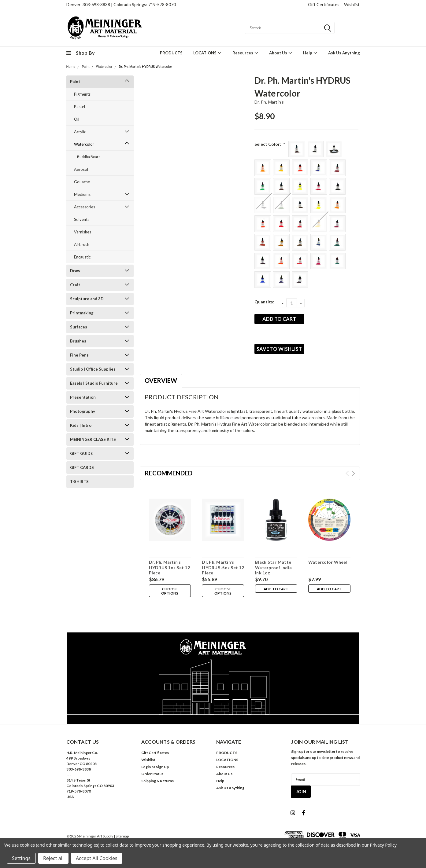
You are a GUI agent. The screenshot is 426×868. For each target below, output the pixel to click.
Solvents (82, 219)
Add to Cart (276, 594)
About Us (281, 53)
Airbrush (82, 244)
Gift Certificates (324, 4)
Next (353, 478)
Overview (161, 385)
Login (146, 771)
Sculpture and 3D (87, 299)
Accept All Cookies (97, 858)
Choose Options (170, 596)
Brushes (78, 341)
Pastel (80, 107)
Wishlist (352, 4)
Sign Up (162, 771)
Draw (75, 271)
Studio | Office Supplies (93, 369)
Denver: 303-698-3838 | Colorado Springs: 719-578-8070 (121, 4)
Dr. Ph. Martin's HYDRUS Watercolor (146, 67)
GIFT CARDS (82, 467)
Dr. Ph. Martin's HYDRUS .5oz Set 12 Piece (223, 572)
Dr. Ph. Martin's (269, 102)
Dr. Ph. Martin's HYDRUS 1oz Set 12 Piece (169, 572)
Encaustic (82, 257)
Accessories (85, 207)
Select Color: (270, 144)
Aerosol (81, 169)
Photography (83, 411)
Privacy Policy (383, 845)
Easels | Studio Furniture (94, 383)
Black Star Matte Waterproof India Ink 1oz (273, 572)
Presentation (83, 397)
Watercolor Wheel (328, 566)
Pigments (82, 94)
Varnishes (83, 232)
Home (71, 67)
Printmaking (82, 313)
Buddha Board (89, 157)
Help (310, 53)
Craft (75, 285)
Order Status (152, 778)
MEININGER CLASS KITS (93, 439)
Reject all (53, 858)
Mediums (82, 194)
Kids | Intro (81, 425)
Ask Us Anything (344, 53)
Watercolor (104, 67)
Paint (85, 67)
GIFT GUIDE (81, 453)
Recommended (169, 477)
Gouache (82, 182)
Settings (21, 858)
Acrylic (80, 132)
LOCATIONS (207, 53)
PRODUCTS (171, 53)
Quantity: (264, 302)
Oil (77, 119)
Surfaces (79, 327)
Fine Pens (79, 355)
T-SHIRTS (79, 482)
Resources (245, 53)
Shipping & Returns (157, 785)
